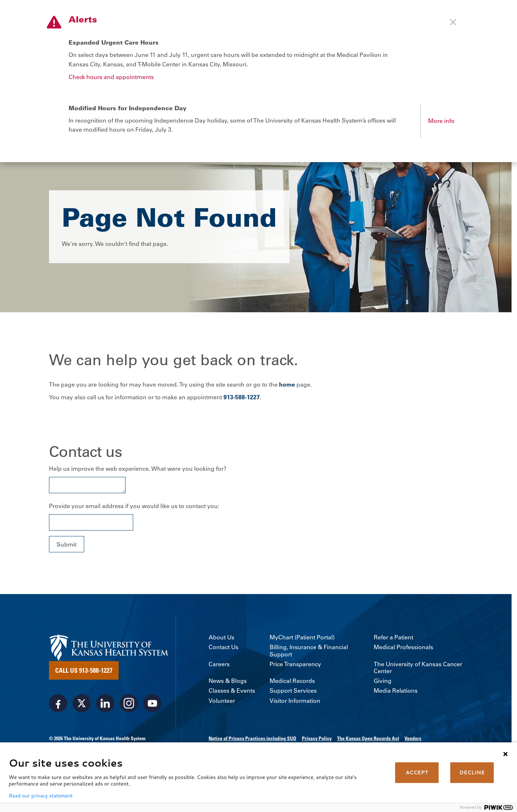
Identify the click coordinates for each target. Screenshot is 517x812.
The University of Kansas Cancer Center (418, 668)
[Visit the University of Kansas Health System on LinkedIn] (105, 703)
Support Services (293, 691)
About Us (221, 637)
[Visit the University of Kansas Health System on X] (82, 703)
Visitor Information (295, 701)
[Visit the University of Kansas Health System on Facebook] (58, 703)
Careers (219, 664)
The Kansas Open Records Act (368, 738)
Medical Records (292, 681)
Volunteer (222, 701)
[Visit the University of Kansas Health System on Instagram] (129, 703)
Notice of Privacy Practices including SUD (253, 738)
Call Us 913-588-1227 (84, 670)
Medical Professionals (403, 647)
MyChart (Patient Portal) (302, 637)
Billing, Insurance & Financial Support (309, 651)
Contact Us (223, 647)
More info (441, 121)
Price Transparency (295, 664)
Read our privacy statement (41, 796)
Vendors (413, 738)
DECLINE (472, 772)
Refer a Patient (393, 637)
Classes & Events (232, 691)
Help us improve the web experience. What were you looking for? (138, 469)
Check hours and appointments (111, 77)
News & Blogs (228, 681)
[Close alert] (453, 22)
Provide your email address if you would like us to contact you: (134, 506)
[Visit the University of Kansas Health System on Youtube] (152, 703)
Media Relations (396, 691)
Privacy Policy (317, 738)
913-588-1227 (242, 397)
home (287, 384)
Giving (383, 681)
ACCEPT (417, 772)
